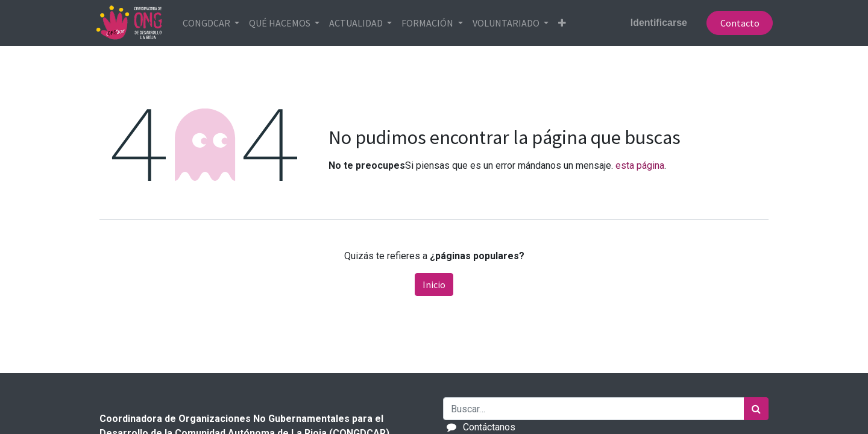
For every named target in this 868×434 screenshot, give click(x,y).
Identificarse (655, 23)
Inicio (434, 285)
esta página (640, 165)
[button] (566, 23)
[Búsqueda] (756, 409)
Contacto (735, 23)
